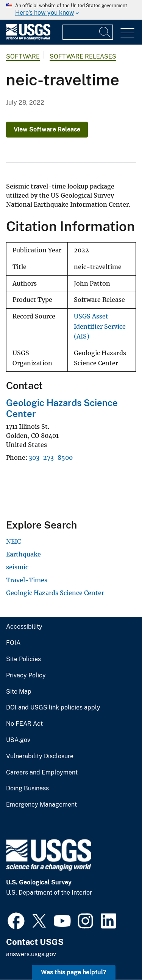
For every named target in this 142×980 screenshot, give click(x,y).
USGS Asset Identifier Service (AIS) (100, 326)
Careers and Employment (42, 773)
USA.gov (18, 740)
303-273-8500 (51, 458)
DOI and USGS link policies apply (53, 708)
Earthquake (23, 554)
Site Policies (23, 659)
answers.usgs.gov (31, 954)
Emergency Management (41, 805)
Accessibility (24, 627)
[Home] (28, 38)
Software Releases (83, 56)
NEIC (13, 541)
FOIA (13, 643)
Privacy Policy (26, 675)
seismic (17, 567)
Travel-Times (27, 580)
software (23, 56)
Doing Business (27, 788)
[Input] (88, 32)
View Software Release (47, 129)
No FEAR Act (24, 724)
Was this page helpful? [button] (74, 972)
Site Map (19, 692)
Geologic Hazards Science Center (55, 593)
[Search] (105, 32)
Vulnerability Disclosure (40, 756)
